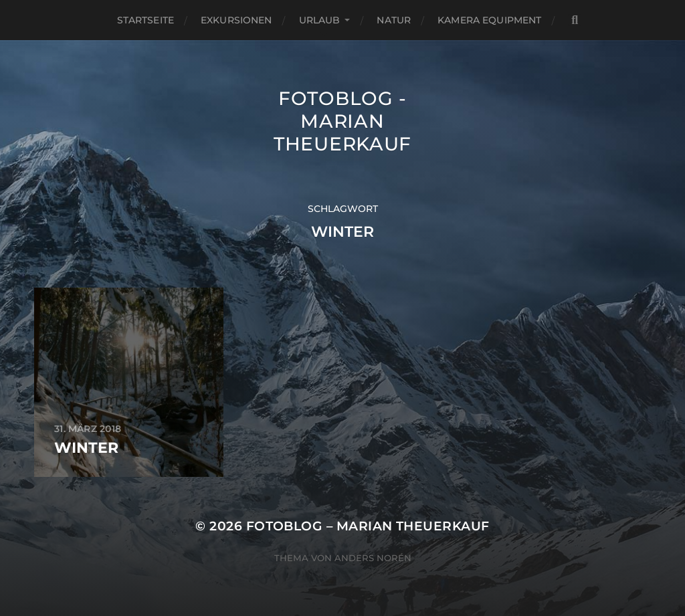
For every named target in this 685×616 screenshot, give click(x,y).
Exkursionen (236, 20)
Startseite (145, 20)
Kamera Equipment (489, 20)
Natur (394, 20)
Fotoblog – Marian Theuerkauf (368, 526)
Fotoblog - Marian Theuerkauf (342, 121)
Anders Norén (373, 558)
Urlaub (320, 20)
